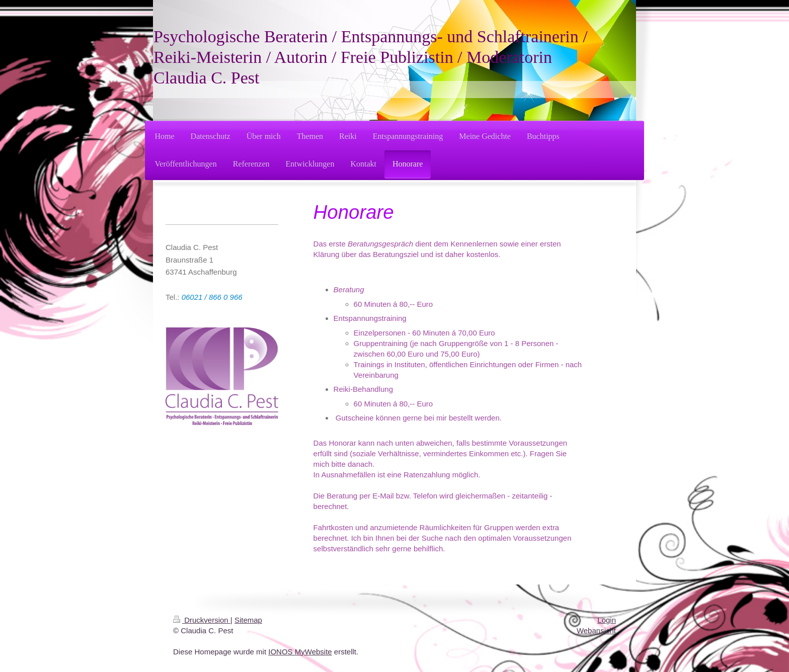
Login (607, 620)
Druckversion (202, 620)
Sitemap (248, 620)
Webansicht (596, 631)
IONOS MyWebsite (300, 652)
